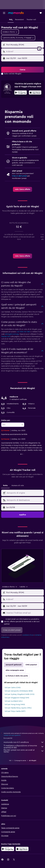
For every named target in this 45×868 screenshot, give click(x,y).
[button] (4, 13)
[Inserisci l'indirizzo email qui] (25, 613)
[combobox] (10, 32)
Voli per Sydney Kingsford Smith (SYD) (19, 694)
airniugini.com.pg (12, 334)
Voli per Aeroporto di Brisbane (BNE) (19, 691)
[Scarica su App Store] (22, 849)
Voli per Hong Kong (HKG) (15, 705)
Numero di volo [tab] (18, 486)
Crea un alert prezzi (19, 176)
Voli (10, 760)
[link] (22, 189)
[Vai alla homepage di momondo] (16, 13)
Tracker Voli (6, 337)
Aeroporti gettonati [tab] (14, 665)
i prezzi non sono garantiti (12, 735)
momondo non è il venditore (24, 742)
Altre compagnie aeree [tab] (15, 670)
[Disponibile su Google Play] (21, 93)
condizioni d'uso (28, 635)
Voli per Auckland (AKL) (14, 701)
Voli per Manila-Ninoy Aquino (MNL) (18, 708)
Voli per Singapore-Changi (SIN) (17, 698)
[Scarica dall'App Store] (35, 93)
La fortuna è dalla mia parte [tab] (17, 676)
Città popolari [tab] (31, 665)
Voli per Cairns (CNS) (13, 688)
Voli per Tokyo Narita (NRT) (15, 711)
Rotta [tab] (5, 486)
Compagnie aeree (20, 760)
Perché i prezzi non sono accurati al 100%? (24, 751)
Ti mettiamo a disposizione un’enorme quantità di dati (24, 747)
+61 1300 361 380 (23, 332)
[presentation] (35, 93)
